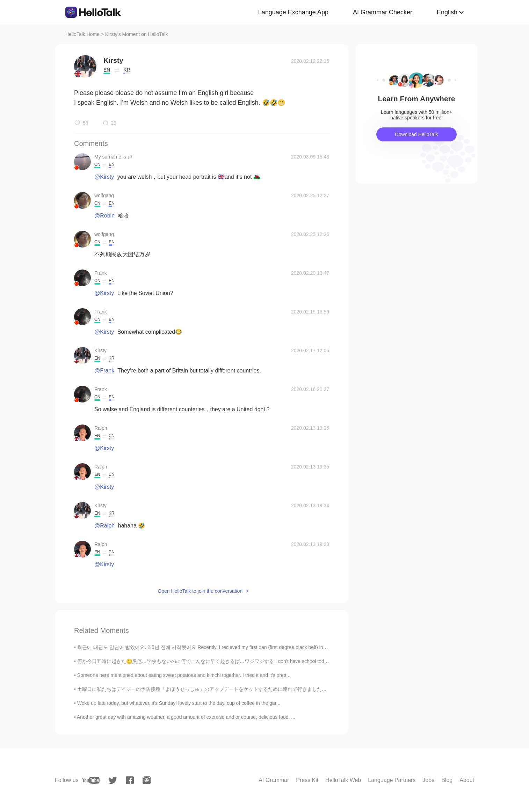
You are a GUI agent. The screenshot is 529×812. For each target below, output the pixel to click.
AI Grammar (274, 780)
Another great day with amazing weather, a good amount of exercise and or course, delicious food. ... (186, 717)
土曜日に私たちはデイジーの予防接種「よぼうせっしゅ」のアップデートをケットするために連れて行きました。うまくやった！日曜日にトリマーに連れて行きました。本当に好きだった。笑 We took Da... (303, 689)
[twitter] (113, 780)
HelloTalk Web (343, 780)
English (447, 12)
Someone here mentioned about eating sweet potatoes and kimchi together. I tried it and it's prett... (184, 675)
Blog (447, 780)
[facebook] (130, 780)
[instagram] (147, 780)
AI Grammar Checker (383, 12)
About (467, 780)
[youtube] (91, 780)
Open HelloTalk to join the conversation (200, 591)
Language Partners (392, 780)
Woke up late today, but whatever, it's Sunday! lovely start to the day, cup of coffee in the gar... (179, 703)
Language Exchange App (293, 12)
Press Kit (307, 780)
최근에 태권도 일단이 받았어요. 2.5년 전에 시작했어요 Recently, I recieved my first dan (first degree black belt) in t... (204, 647)
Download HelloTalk (417, 134)
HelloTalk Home (82, 34)
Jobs (428, 780)
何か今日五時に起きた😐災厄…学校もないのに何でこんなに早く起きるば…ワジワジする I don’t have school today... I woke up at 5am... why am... (238, 661)
